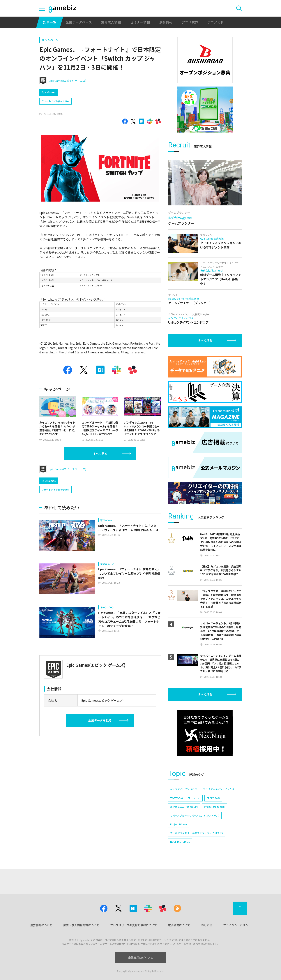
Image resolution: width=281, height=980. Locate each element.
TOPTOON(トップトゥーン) (185, 798)
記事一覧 (50, 22)
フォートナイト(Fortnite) (55, 101)
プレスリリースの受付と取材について (134, 925)
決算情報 (166, 22)
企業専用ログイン (140, 957)
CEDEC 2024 (213, 798)
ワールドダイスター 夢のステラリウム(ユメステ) (197, 833)
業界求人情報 (111, 22)
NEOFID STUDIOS (180, 842)
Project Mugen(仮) (215, 807)
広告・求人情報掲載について (81, 925)
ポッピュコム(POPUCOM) (184, 807)
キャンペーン (50, 40)
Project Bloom (179, 824)
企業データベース (79, 22)
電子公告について (179, 925)
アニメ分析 (216, 22)
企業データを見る (100, 720)
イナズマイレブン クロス (184, 789)
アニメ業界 (190, 22)
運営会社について (41, 925)
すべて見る (100, 454)
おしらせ (207, 925)
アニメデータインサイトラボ (219, 789)
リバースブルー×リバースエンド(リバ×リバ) (195, 816)
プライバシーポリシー (237, 925)
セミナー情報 (140, 22)
